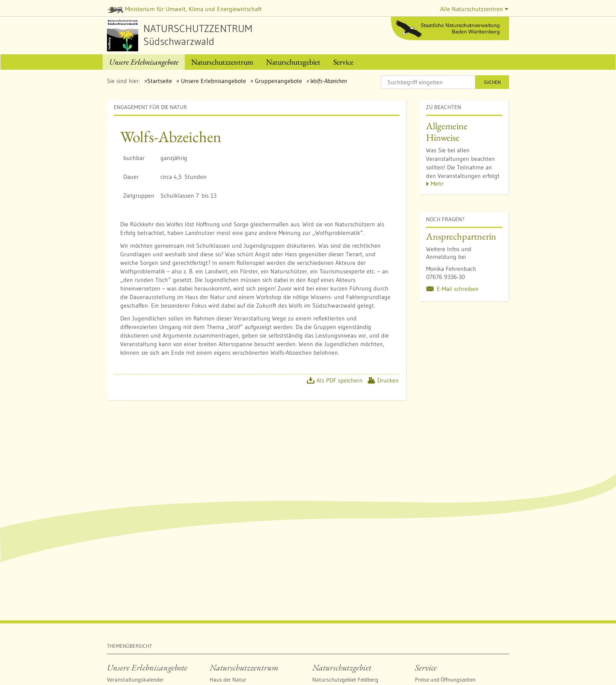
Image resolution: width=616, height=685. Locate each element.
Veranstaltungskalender (135, 679)
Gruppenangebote (278, 81)
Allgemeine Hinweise (447, 132)
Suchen (492, 82)
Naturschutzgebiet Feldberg (345, 679)
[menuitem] (144, 62)
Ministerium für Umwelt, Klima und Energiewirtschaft (185, 9)
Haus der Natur (228, 679)
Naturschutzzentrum (244, 667)
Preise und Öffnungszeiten (445, 679)
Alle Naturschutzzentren (474, 9)
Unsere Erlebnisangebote (213, 81)
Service (426, 667)
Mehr (437, 184)
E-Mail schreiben (458, 289)
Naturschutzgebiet (342, 667)
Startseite (160, 81)
